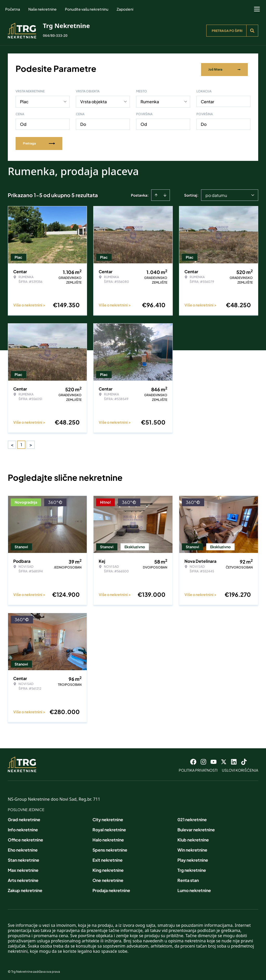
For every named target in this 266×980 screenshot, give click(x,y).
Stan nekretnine (24, 858)
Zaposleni (125, 9)
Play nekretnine (193, 858)
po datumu (216, 193)
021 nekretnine (192, 818)
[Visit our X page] (224, 760)
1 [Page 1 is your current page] (21, 443)
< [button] (12, 443)
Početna (13, 9)
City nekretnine (108, 818)
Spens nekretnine (110, 848)
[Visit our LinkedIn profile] (234, 760)
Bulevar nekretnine (196, 828)
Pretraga (39, 142)
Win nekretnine (192, 848)
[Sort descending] (165, 193)
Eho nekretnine (23, 848)
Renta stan (188, 878)
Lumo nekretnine (194, 889)
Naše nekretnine (42, 9)
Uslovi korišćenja (240, 768)
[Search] (252, 31)
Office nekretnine (25, 838)
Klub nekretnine (193, 838)
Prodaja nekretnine (111, 889)
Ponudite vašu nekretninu (87, 9)
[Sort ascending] (156, 193)
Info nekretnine (23, 828)
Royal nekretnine (109, 828)
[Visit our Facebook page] (193, 760)
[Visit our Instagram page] (203, 760)
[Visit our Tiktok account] (244, 760)
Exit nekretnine (108, 858)
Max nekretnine (23, 868)
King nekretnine (108, 868)
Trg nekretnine (192, 868)
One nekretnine (108, 878)
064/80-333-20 (55, 35)
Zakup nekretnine (25, 889)
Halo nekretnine (108, 838)
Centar (208, 100)
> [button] (31, 443)
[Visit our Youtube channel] (214, 760)
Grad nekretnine (24, 818)
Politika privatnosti (198, 768)
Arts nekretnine (23, 878)
